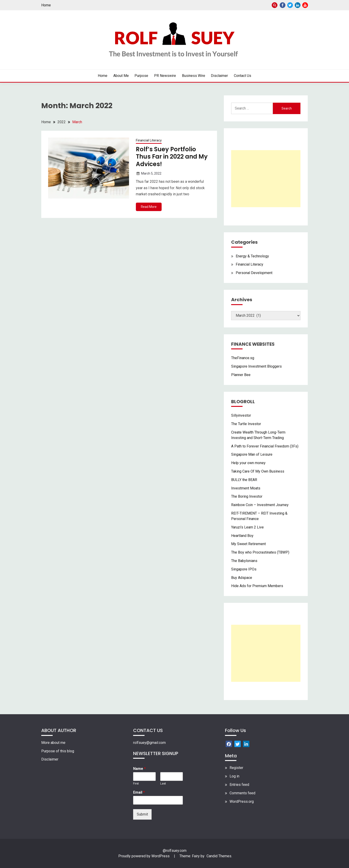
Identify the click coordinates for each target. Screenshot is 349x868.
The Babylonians (244, 561)
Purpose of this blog (58, 751)
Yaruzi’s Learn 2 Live (247, 527)
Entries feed (239, 785)
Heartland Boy (242, 536)
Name (139, 769)
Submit (142, 814)
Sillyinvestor (241, 415)
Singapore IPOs (244, 569)
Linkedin (298, 5)
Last (163, 783)
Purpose (141, 76)
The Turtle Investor (246, 424)
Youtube (305, 5)
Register (236, 768)
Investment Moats (246, 488)
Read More (149, 207)
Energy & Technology (252, 256)
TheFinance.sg (243, 358)
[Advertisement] (266, 179)
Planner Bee (241, 375)
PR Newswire (165, 76)
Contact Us (243, 76)
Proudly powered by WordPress (144, 856)
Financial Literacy (149, 140)
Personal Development (254, 273)
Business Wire (194, 76)
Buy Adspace (242, 578)
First (136, 783)
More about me (53, 743)
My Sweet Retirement (248, 544)
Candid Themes (219, 856)
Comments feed (242, 793)
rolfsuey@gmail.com (149, 743)
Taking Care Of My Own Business (258, 471)
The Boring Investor (247, 496)
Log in (234, 776)
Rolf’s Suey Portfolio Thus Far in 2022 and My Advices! (172, 157)
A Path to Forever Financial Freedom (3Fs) (265, 446)
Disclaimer (219, 76)
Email (139, 792)
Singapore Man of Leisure (252, 454)
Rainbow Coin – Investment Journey (260, 505)
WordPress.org (242, 801)
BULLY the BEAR (244, 480)
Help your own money (248, 463)
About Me (121, 76)
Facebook (283, 5)
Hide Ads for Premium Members (257, 586)
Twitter (290, 5)
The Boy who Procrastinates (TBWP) (260, 552)
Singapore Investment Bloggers (256, 366)
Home (46, 5)
